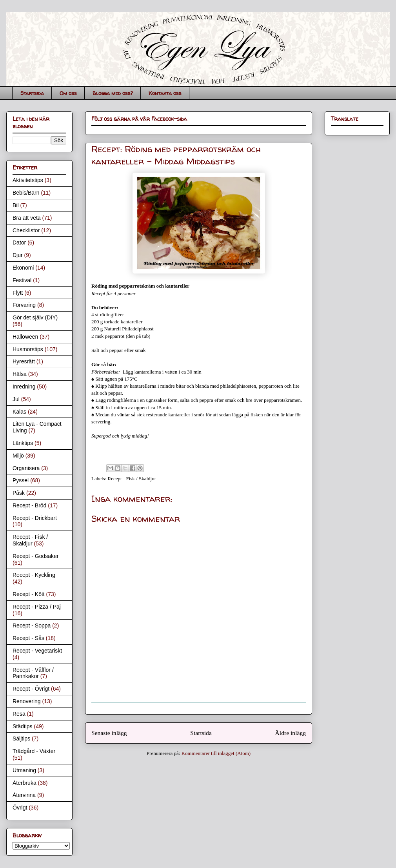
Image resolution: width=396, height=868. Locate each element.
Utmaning (24, 770)
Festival (22, 280)
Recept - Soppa (32, 625)
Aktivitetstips (28, 180)
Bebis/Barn (26, 193)
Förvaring (24, 305)
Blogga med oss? (113, 93)
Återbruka (25, 783)
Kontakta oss (165, 93)
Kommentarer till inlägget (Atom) (216, 753)
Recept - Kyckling (34, 575)
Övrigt (20, 808)
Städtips (23, 726)
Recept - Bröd (29, 505)
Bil (16, 205)
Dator (19, 243)
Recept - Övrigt (31, 689)
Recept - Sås (28, 638)
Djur (18, 255)
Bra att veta (27, 218)
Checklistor (26, 230)
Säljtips (21, 739)
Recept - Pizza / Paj (37, 607)
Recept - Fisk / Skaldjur (132, 479)
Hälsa (20, 374)
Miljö (18, 456)
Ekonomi (23, 268)
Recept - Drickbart (35, 518)
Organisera (26, 468)
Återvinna (24, 795)
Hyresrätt (24, 361)
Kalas (19, 412)
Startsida (32, 93)
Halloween (25, 337)
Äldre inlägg (291, 733)
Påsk (19, 493)
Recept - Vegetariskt (37, 651)
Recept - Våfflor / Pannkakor (33, 673)
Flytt (18, 293)
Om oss (68, 93)
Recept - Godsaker (36, 556)
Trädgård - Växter (34, 751)
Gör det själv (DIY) (35, 317)
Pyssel (21, 480)
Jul (16, 399)
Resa (19, 714)
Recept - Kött (29, 594)
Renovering (27, 701)
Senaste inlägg (109, 733)
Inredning (24, 387)
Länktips (23, 443)
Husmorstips (28, 349)
